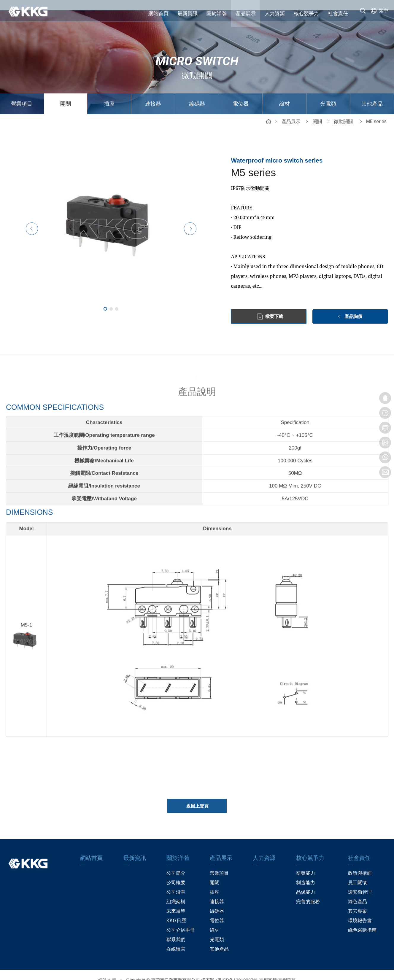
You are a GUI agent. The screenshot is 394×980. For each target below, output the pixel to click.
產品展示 (246, 13)
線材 (285, 93)
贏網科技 (287, 970)
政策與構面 (360, 863)
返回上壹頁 (197, 798)
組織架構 (176, 891)
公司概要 (176, 872)
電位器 (241, 93)
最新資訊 (188, 13)
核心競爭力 (306, 13)
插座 (109, 93)
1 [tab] (105, 299)
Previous (19, 218)
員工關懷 (358, 872)
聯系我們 (176, 929)
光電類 (328, 93)
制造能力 (306, 872)
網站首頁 (158, 13)
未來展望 (176, 901)
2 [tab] (111, 299)
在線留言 (176, 939)
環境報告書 (360, 910)
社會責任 (338, 13)
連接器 (153, 93)
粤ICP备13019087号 (237, 970)
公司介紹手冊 (181, 920)
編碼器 (197, 93)
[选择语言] (378, 13)
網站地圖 (107, 970)
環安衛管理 (360, 882)
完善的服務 (308, 891)
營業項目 (22, 93)
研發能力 (306, 863)
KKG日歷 (176, 910)
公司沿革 (176, 882)
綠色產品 (358, 891)
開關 (66, 93)
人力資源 (275, 13)
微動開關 (343, 111)
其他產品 (372, 93)
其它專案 (358, 901)
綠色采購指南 (362, 920)
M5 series (376, 111)
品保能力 (306, 882)
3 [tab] (117, 299)
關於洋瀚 (217, 13)
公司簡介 (176, 863)
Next (203, 218)
